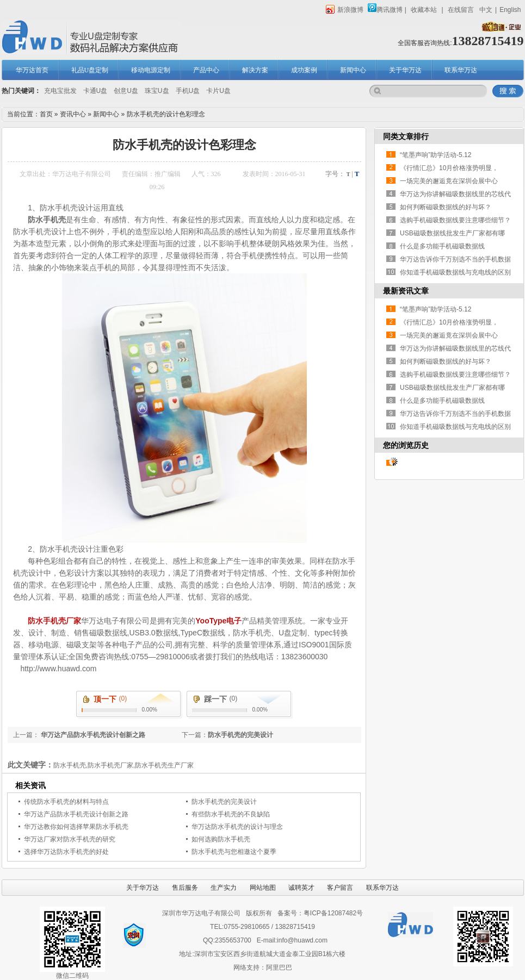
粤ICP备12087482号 (333, 913)
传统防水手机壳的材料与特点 (66, 802)
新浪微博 (345, 10)
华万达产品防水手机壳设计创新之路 (92, 735)
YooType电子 (218, 621)
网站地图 (263, 888)
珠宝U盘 (157, 91)
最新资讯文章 (406, 291)
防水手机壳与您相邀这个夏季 (234, 852)
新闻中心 (353, 70)
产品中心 (206, 70)
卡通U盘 (95, 91)
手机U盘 (188, 91)
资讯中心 (73, 114)
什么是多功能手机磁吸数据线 (442, 246)
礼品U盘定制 (90, 70)
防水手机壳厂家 (54, 621)
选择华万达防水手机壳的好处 (66, 852)
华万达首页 (32, 70)
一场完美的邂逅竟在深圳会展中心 (449, 181)
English (510, 10)
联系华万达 (461, 70)
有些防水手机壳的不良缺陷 (231, 814)
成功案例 (304, 70)
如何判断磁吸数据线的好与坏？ (446, 207)
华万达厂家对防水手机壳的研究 (70, 839)
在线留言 (461, 10)
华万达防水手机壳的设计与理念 (237, 827)
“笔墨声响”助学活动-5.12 (436, 155)
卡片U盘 (218, 91)
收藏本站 (424, 10)
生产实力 (224, 888)
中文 (486, 10)
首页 (46, 114)
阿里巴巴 (279, 967)
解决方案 (255, 70)
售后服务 (185, 888)
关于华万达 (405, 70)
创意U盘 (126, 91)
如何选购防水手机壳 (221, 839)
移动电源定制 (151, 70)
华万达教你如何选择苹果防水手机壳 (76, 827)
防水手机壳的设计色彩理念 (166, 114)
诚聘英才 (301, 888)
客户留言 (340, 888)
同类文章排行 (406, 136)
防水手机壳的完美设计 (240, 735)
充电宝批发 (60, 91)
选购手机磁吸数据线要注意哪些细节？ (455, 220)
